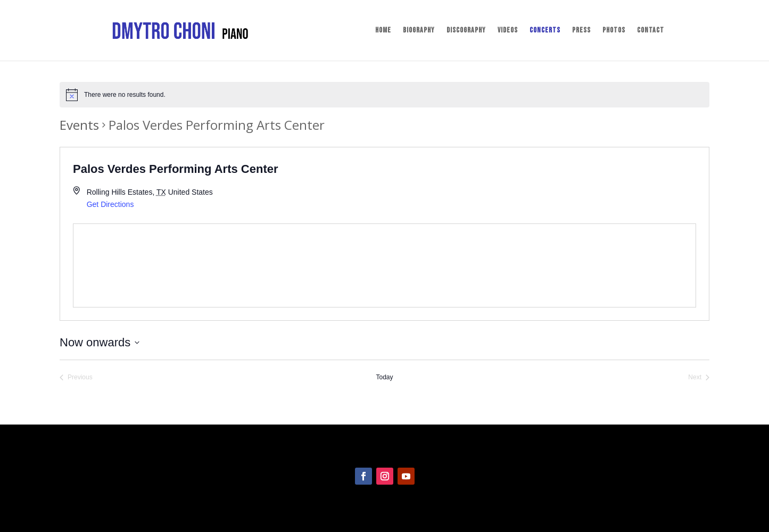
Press (581, 31)
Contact (651, 31)
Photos (614, 31)
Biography (419, 31)
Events (79, 125)
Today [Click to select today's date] (384, 377)
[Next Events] (699, 377)
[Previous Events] (76, 377)
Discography (466, 31)
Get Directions (110, 204)
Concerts (545, 31)
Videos (508, 31)
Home (383, 31)
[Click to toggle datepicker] (100, 342)
